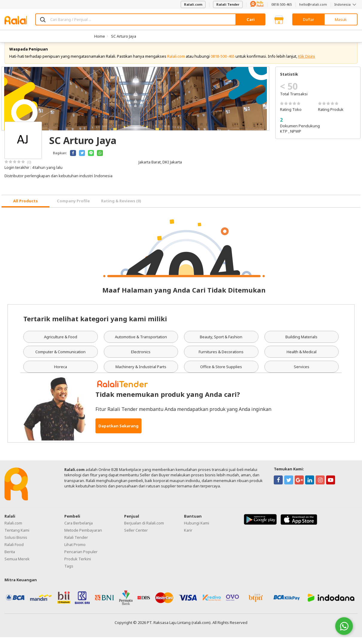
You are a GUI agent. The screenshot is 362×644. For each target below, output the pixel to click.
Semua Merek (17, 565)
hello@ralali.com (313, 4)
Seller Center (136, 537)
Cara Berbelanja (79, 530)
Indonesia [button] (346, 4)
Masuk (341, 19)
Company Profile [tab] (73, 208)
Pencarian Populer (81, 558)
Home (100, 36)
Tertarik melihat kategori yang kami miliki (95, 325)
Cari (251, 19)
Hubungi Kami (197, 530)
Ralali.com (193, 4)
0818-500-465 (282, 4)
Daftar (309, 19)
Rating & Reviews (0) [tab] (121, 208)
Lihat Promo (75, 551)
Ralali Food (14, 551)
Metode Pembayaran (83, 537)
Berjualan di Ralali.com (144, 530)
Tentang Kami (17, 537)
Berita (10, 558)
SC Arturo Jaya (124, 36)
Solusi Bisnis (16, 544)
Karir (188, 537)
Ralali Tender (228, 4)
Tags (69, 573)
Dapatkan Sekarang (118, 433)
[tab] (25, 208)
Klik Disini (307, 63)
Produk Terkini (78, 565)
